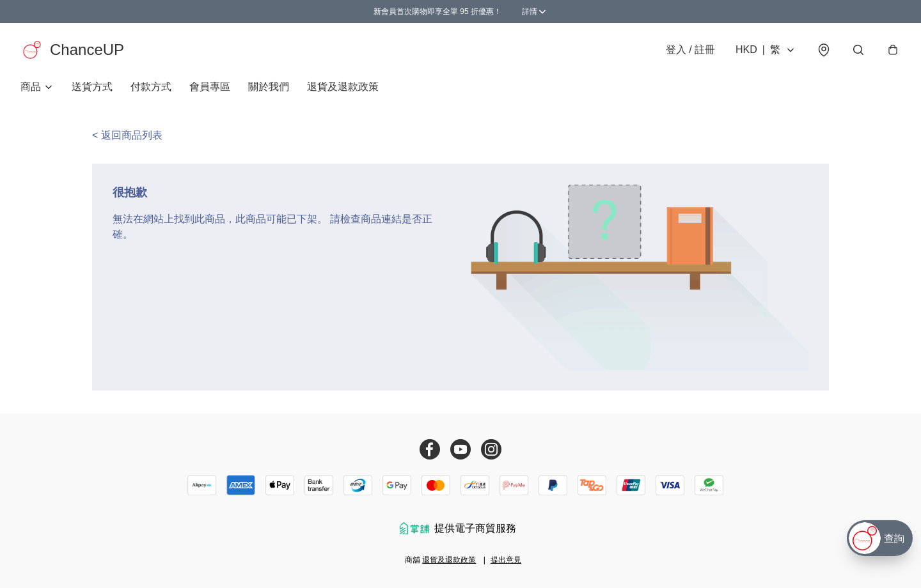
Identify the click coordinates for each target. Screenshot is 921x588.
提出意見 (506, 560)
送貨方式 (92, 87)
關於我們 (269, 87)
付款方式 (151, 87)
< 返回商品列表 (127, 135)
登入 (690, 50)
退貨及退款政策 (343, 87)
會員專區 (210, 87)
